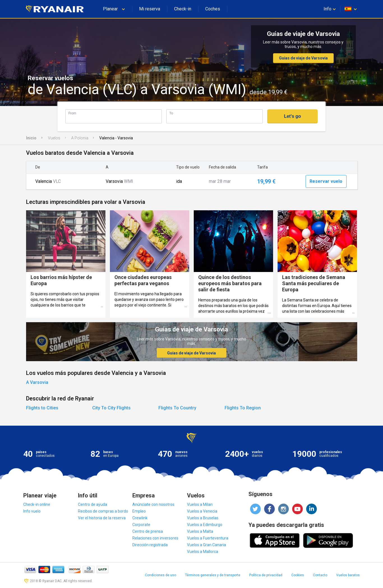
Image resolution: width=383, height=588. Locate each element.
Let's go (293, 116)
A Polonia (80, 138)
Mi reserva (150, 9)
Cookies (298, 575)
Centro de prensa (148, 531)
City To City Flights (111, 408)
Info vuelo (32, 511)
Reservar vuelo (326, 181)
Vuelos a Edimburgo (205, 525)
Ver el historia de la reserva (102, 518)
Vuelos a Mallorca (203, 552)
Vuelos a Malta (200, 531)
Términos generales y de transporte (213, 575)
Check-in (183, 9)
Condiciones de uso (161, 575)
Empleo (139, 511)
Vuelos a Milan (200, 504)
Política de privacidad (266, 575)
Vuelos (54, 138)
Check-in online (37, 504)
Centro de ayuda (93, 504)
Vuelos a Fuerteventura (208, 538)
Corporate (141, 525)
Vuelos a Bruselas (203, 518)
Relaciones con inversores (155, 538)
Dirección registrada (150, 545)
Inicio (31, 138)
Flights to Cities (42, 408)
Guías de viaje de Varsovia (303, 58)
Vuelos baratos (348, 575)
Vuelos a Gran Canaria (207, 545)
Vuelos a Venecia (202, 511)
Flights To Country (177, 408)
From (72, 113)
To (171, 113)
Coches (213, 9)
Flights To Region (243, 408)
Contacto (320, 575)
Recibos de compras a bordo (103, 511)
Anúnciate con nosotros (153, 504)
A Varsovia (37, 382)
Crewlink (140, 518)
